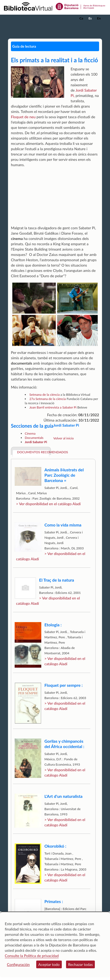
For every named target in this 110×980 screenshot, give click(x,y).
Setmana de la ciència (44, 395)
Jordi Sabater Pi (36, 442)
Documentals (34, 438)
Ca (81, 18)
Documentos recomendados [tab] (33, 452)
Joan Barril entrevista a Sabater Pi (53, 407)
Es (90, 18)
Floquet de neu (23, 117)
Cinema (30, 433)
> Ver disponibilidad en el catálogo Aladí (48, 504)
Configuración (18, 964)
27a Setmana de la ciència (48, 399)
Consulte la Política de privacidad (32, 956)
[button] (99, 26)
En (99, 18)
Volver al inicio (64, 438)
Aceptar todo (49, 964)
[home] (31, 18)
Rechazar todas (81, 964)
